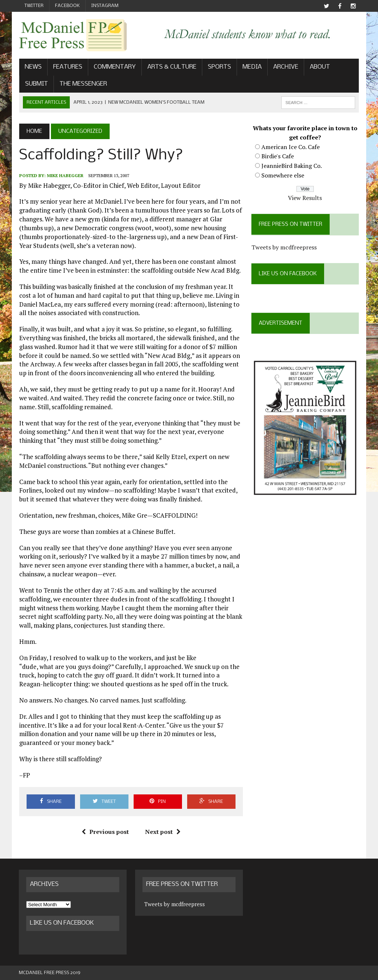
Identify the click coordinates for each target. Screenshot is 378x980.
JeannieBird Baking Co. (292, 166)
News (33, 67)
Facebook (67, 6)
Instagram (105, 6)
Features (67, 67)
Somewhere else (283, 175)
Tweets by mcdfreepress (284, 247)
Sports (219, 67)
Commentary (114, 67)
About (319, 67)
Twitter (34, 6)
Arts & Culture (171, 67)
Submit (36, 84)
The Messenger (83, 84)
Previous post (105, 832)
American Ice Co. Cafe (291, 147)
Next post (163, 832)
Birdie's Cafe (278, 156)
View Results (305, 198)
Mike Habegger (65, 176)
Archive (285, 67)
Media (252, 67)
